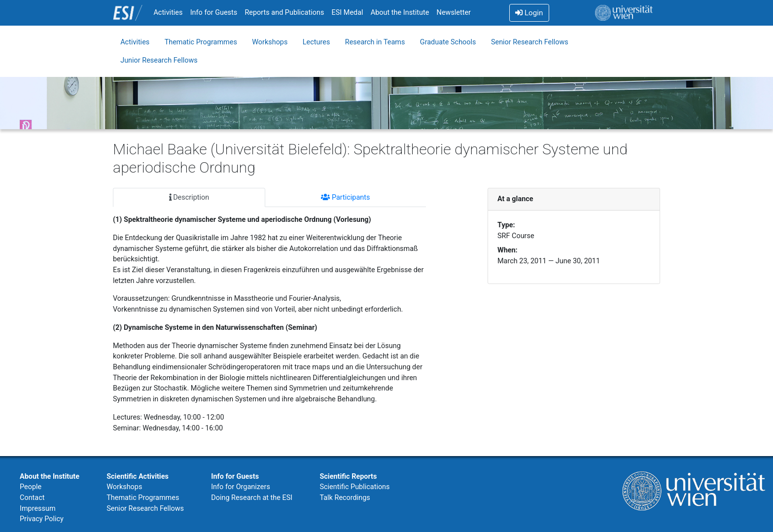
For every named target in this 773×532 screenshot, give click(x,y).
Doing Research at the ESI (252, 498)
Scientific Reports (348, 477)
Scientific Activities (138, 477)
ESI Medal (348, 13)
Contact (32, 498)
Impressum (38, 509)
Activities (168, 13)
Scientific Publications (354, 487)
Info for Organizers (241, 487)
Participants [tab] (345, 197)
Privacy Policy (42, 519)
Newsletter (454, 13)
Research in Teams (375, 42)
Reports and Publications (284, 13)
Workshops (270, 42)
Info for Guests (214, 13)
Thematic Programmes (201, 42)
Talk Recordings (345, 498)
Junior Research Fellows (159, 60)
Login (529, 13)
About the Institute (400, 13)
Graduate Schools (448, 42)
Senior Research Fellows (530, 42)
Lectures (316, 42)
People (31, 487)
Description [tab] (189, 197)
